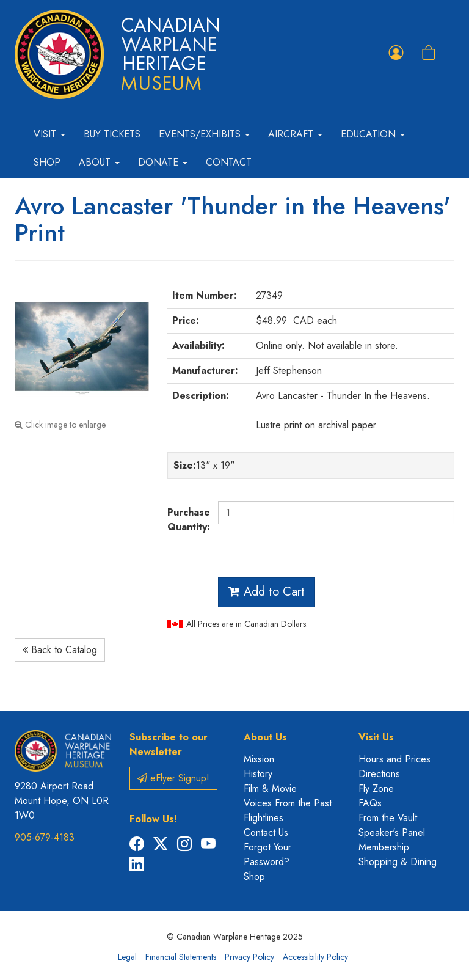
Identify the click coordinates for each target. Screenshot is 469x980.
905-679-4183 (45, 837)
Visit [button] (49, 134)
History (258, 774)
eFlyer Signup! (173, 778)
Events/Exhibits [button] (204, 134)
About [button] (99, 162)
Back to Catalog (60, 650)
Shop (47, 162)
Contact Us (266, 832)
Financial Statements (181, 957)
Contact (229, 162)
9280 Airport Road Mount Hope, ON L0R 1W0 (62, 801)
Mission (259, 759)
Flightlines (264, 818)
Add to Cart (267, 592)
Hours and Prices (394, 759)
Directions (379, 774)
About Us (265, 737)
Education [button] (373, 134)
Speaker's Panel (392, 832)
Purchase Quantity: (188, 520)
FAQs (370, 803)
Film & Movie (270, 788)
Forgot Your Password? (267, 854)
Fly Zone (376, 788)
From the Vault (388, 818)
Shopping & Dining (398, 862)
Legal (127, 957)
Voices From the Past (288, 803)
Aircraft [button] (295, 134)
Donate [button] (163, 162)
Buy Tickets (112, 134)
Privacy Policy (249, 957)
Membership (384, 847)
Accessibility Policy (315, 957)
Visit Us (376, 737)
